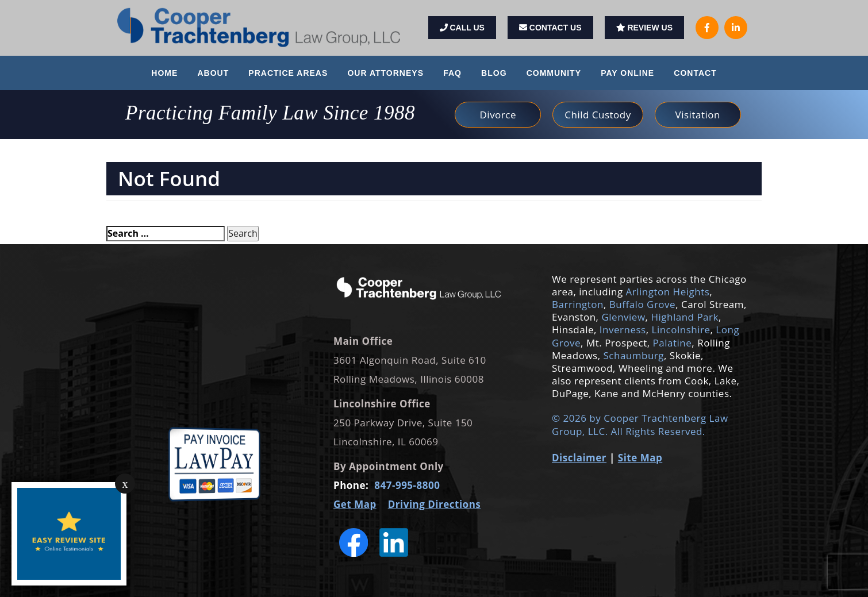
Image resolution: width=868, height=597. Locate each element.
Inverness (623, 330)
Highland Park (685, 317)
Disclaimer (579, 458)
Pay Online (627, 73)
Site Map (640, 458)
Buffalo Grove (642, 304)
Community (554, 73)
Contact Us (550, 28)
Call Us (462, 28)
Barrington (578, 304)
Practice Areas (288, 73)
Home (164, 73)
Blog (494, 73)
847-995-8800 (407, 485)
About (213, 73)
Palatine (673, 343)
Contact (695, 73)
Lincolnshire (681, 330)
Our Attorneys (385, 73)
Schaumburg (632, 355)
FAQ (452, 73)
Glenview (623, 317)
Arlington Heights (668, 292)
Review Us (644, 28)
